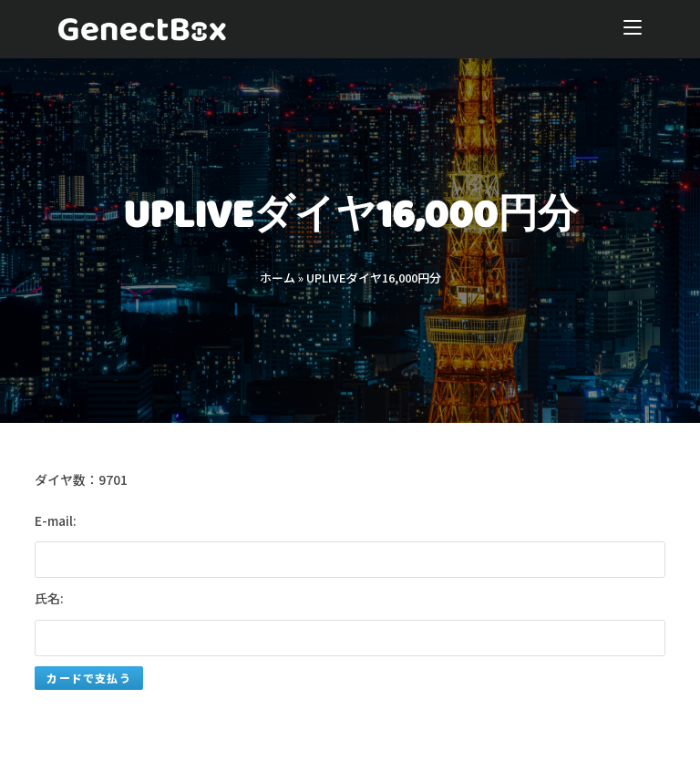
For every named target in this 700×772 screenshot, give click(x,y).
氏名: (49, 598)
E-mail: (56, 520)
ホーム (278, 278)
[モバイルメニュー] (633, 29)
